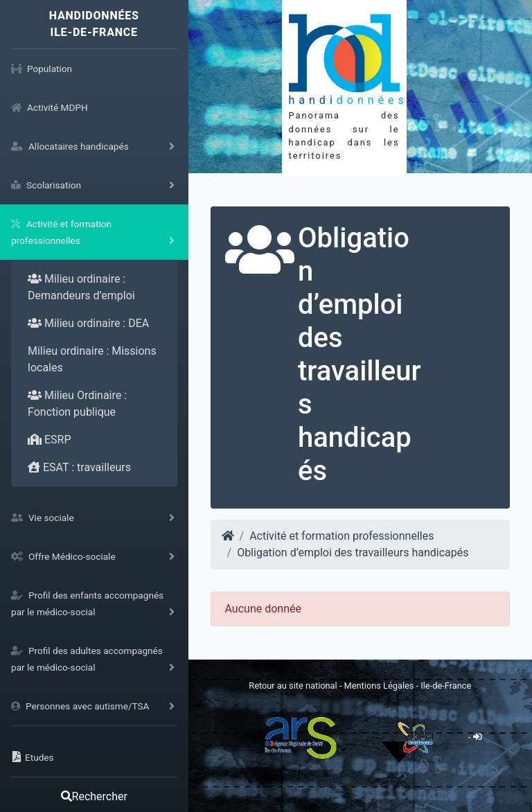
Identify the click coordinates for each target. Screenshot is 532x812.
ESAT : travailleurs (79, 467)
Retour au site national (293, 686)
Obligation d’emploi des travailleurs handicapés (353, 553)
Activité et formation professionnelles (342, 536)
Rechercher (94, 796)
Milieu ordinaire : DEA (88, 323)
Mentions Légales (380, 686)
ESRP (50, 440)
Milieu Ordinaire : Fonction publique (77, 404)
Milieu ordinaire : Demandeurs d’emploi (81, 287)
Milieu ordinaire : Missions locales (92, 359)
